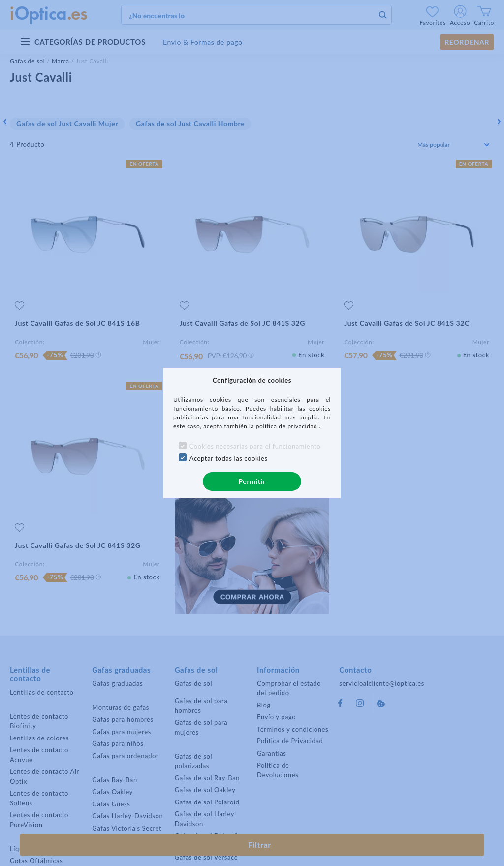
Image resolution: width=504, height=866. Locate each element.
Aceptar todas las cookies (229, 458)
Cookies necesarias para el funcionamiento (255, 446)
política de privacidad (287, 426)
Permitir (252, 481)
